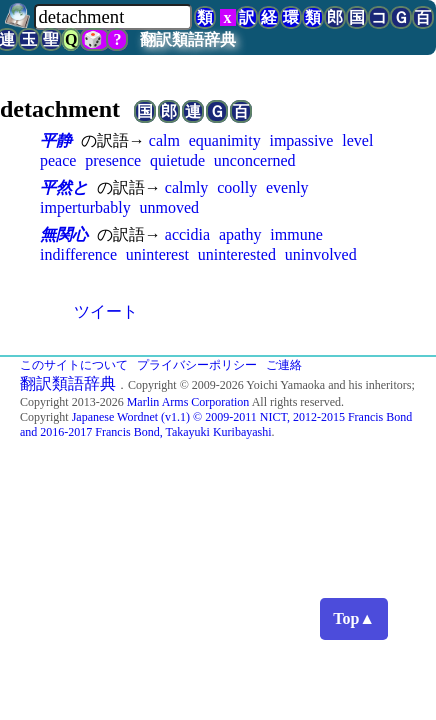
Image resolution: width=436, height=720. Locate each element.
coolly (237, 187)
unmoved (169, 207)
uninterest (157, 254)
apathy (240, 234)
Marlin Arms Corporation (188, 402)
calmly (187, 187)
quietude (177, 160)
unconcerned (255, 160)
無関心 (64, 234)
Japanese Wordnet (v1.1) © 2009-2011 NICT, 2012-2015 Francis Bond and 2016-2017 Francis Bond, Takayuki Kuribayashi (216, 424)
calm (164, 140)
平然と (64, 187)
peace (58, 160)
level (357, 140)
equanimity (225, 140)
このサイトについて (74, 365)
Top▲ (354, 618)
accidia (187, 234)
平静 (56, 140)
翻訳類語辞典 (188, 39)
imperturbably (85, 207)
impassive (301, 140)
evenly (287, 187)
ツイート (106, 311)
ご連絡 (284, 365)
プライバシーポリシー (197, 365)
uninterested (237, 254)
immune (296, 234)
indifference (78, 254)
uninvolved (321, 254)
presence (113, 160)
